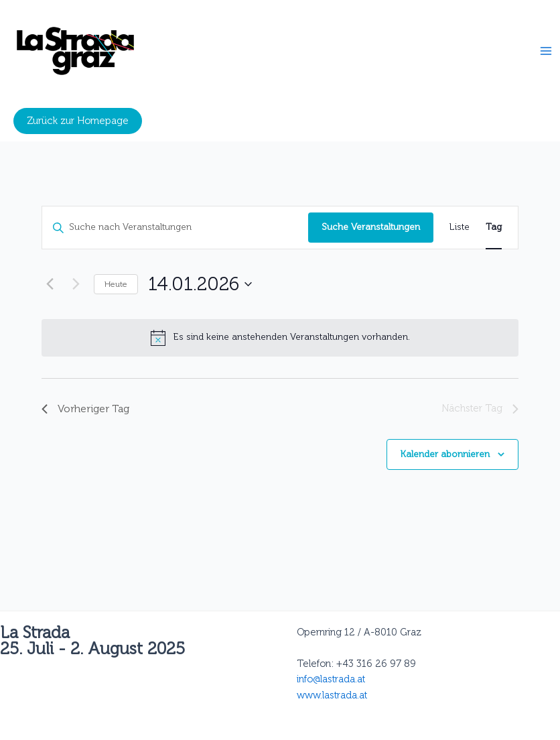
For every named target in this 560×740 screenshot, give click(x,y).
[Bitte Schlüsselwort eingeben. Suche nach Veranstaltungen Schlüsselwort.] (175, 228)
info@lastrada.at (331, 679)
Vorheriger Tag (85, 409)
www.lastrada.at (332, 695)
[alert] (280, 338)
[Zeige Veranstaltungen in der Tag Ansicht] (494, 228)
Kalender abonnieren (445, 454)
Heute (116, 284)
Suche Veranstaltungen (371, 227)
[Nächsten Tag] (76, 284)
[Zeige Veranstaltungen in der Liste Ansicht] (460, 228)
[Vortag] (50, 284)
